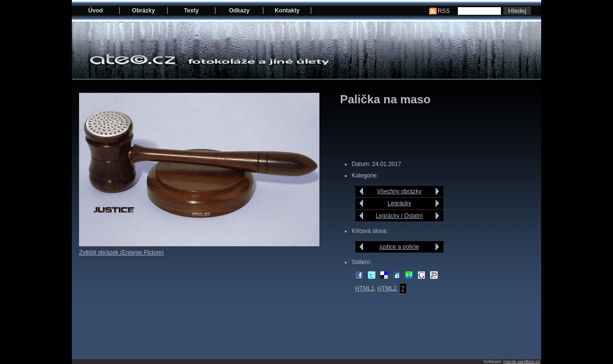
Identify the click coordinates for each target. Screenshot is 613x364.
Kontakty (287, 11)
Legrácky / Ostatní (399, 216)
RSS (444, 11)
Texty (191, 11)
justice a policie (399, 247)
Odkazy (239, 11)
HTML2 (387, 288)
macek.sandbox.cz (522, 362)
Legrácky (399, 203)
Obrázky (144, 11)
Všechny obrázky (400, 191)
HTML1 (365, 288)
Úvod (95, 11)
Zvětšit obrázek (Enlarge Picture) (121, 253)
